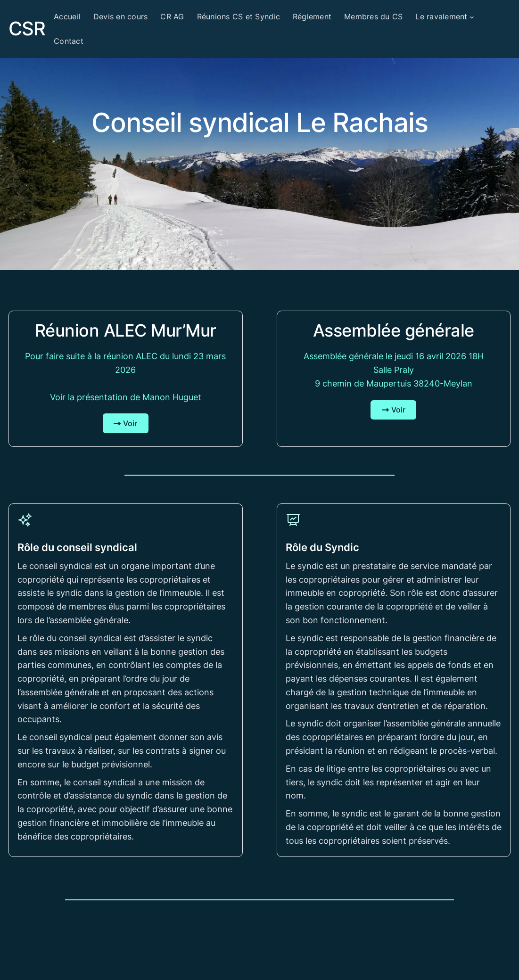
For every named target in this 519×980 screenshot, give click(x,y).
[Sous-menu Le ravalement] (472, 17)
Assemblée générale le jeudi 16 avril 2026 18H (394, 356)
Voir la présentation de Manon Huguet (126, 397)
